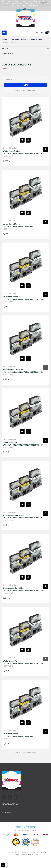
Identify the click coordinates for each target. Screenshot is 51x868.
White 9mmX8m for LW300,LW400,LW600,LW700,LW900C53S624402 (23, 152)
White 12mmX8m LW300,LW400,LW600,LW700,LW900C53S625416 (23, 444)
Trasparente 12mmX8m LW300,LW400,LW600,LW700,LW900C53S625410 (23, 371)
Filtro (26, 85)
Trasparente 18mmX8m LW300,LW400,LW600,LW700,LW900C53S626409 (23, 589)
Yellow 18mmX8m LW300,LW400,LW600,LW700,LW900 (18, 735)
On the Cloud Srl (32, 855)
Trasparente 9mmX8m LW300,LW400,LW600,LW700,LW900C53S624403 (23, 517)
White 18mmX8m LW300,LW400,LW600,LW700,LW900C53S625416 (23, 662)
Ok (24, 9)
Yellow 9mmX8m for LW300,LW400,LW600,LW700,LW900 (18, 225)
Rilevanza (26, 80)
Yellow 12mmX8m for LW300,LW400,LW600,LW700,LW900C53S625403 (23, 298)
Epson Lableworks (9, 148)
